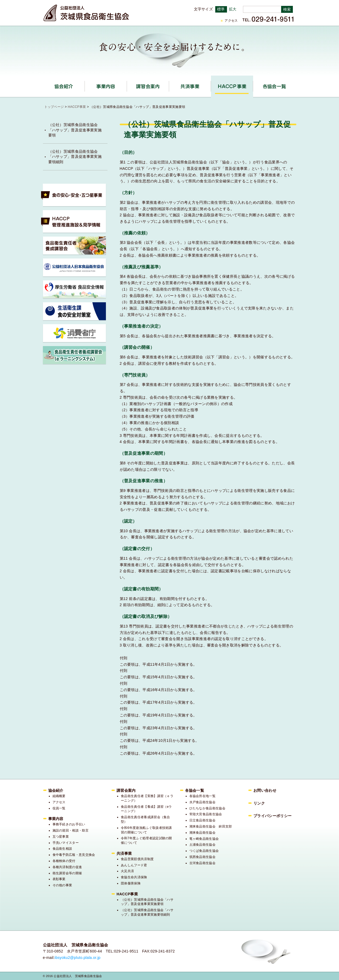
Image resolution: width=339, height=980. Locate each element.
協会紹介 (85, 85)
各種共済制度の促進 (67, 867)
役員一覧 (59, 808)
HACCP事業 (253, 85)
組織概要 (59, 796)
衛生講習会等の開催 (67, 873)
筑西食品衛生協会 (203, 857)
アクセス (231, 21)
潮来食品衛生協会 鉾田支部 (211, 826)
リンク (259, 803)
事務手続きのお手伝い (69, 824)
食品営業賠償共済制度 (137, 859)
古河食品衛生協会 (203, 863)
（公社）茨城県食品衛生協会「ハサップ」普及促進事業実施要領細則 (75, 157)
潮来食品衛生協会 (203, 833)
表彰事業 (59, 879)
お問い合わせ (265, 790)
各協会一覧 (274, 86)
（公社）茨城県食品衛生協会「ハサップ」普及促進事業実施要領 (75, 130)
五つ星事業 (61, 837)
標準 (221, 9)
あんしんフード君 (134, 865)
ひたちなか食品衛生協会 (208, 808)
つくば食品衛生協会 (204, 851)
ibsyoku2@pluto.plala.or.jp (78, 958)
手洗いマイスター (66, 843)
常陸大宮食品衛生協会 (206, 814)
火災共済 (127, 871)
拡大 (233, 9)
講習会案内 (169, 85)
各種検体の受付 (64, 861)
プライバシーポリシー (272, 816)
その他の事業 (62, 885)
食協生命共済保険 (134, 877)
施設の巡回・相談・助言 (71, 830)
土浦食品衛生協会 (203, 845)
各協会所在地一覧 (203, 796)
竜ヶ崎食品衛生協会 (204, 839)
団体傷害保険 (131, 883)
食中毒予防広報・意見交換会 (74, 855)
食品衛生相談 (62, 849)
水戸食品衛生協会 (203, 802)
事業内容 (127, 85)
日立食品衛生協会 (203, 820)
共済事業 (211, 85)
